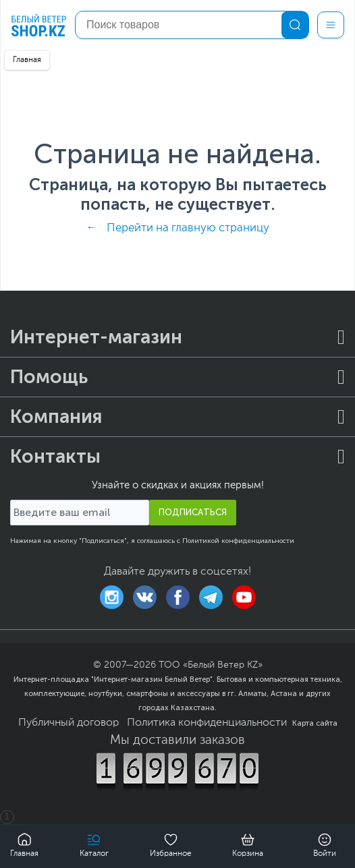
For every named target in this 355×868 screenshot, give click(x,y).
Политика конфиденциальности (207, 723)
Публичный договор (69, 723)
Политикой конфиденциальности (238, 541)
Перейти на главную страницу (188, 228)
